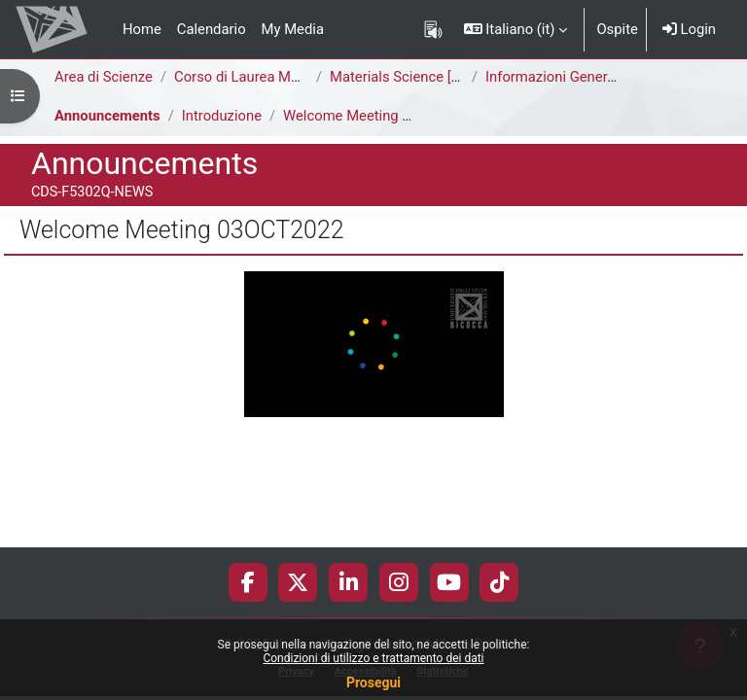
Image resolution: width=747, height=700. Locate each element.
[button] (516, 29)
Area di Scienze (104, 77)
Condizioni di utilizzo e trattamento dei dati (373, 658)
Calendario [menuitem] (212, 29)
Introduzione (222, 116)
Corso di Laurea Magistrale (260, 77)
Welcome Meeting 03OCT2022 (381, 116)
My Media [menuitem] (293, 29)
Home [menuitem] (142, 29)
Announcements (107, 116)
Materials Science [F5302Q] (417, 77)
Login (689, 29)
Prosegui (373, 682)
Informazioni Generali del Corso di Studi (612, 77)
